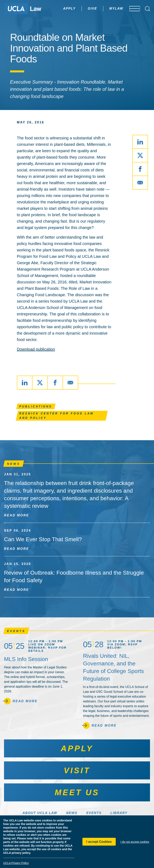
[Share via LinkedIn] (140, 142)
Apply (58, 8)
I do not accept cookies (135, 842)
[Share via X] (140, 155)
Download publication (36, 349)
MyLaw (104, 8)
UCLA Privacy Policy (16, 863)
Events (94, 813)
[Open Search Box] (147, 9)
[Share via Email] (140, 183)
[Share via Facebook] (140, 169)
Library (119, 813)
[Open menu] (132, 9)
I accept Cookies (99, 842)
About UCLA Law (40, 813)
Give (81, 8)
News (72, 813)
